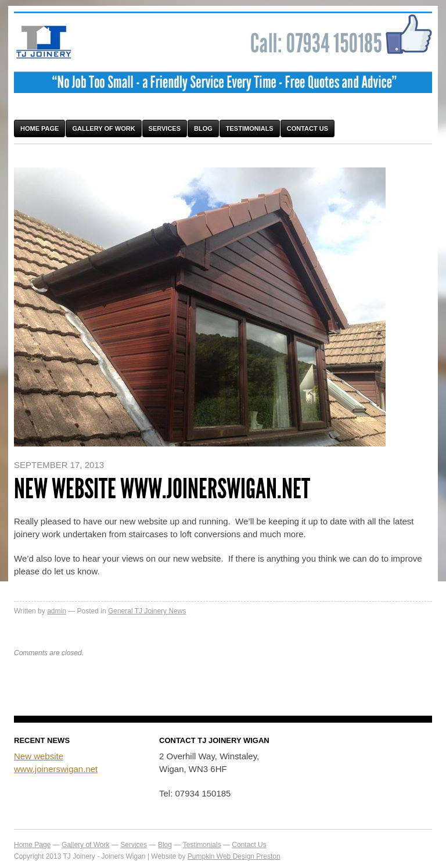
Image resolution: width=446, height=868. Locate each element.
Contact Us (307, 128)
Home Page (39, 128)
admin (57, 611)
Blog (203, 128)
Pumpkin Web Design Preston (234, 856)
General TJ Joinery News (147, 611)
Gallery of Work (103, 128)
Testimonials (250, 128)
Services (165, 128)
